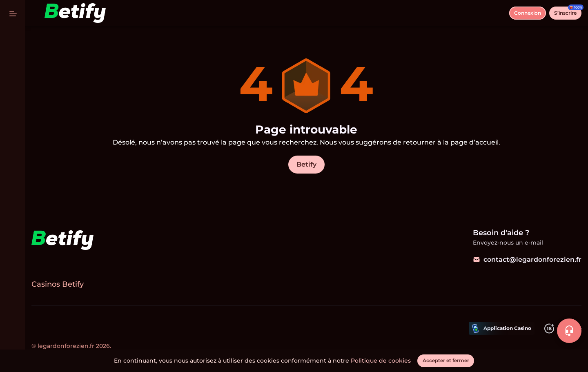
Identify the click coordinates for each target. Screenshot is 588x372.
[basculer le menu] (13, 13)
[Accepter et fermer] (446, 361)
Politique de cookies (381, 361)
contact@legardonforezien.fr (527, 260)
